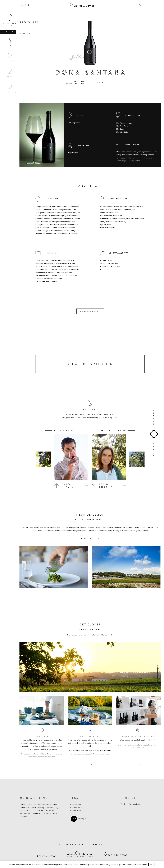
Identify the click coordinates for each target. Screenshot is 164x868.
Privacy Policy (76, 805)
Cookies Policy (76, 808)
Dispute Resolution (78, 811)
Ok (152, 865)
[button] (138, 5)
